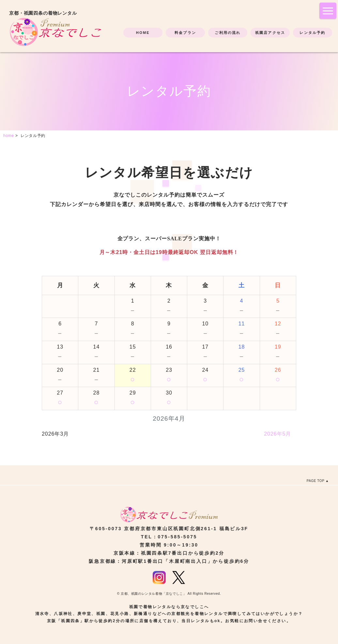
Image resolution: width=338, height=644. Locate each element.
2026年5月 (277, 434)
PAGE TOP (316, 481)
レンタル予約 (312, 33)
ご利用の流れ (228, 33)
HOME (143, 33)
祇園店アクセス (270, 33)
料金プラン (185, 33)
